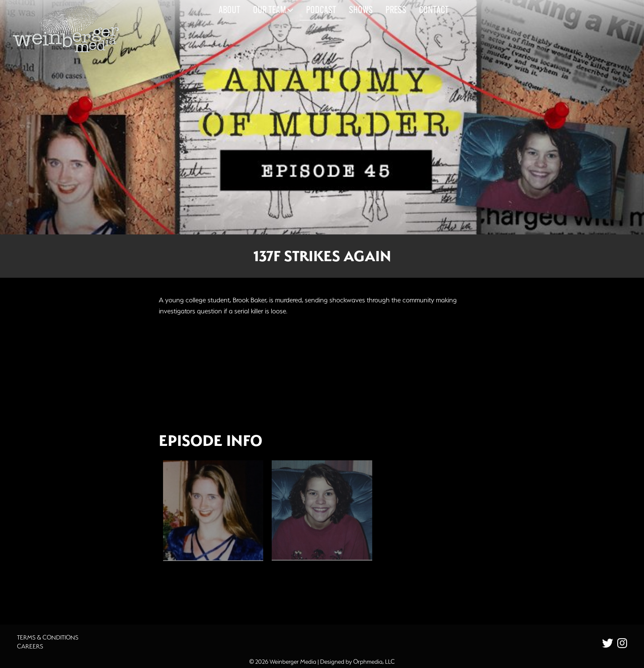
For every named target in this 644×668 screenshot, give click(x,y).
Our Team (273, 10)
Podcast (321, 11)
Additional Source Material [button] (214, 591)
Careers (30, 646)
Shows (361, 11)
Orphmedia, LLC (374, 662)
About (229, 11)
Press (396, 11)
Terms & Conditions (48, 637)
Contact (434, 11)
